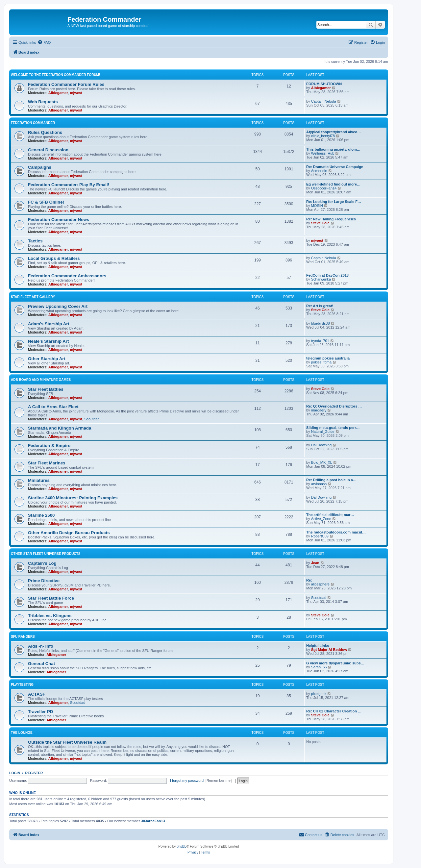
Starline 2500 (41, 515)
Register (34, 773)
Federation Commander (33, 123)
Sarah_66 (319, 667)
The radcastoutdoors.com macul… (336, 532)
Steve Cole (320, 223)
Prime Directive (44, 581)
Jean (315, 563)
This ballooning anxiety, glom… (333, 149)
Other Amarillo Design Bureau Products (69, 533)
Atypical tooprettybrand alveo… (334, 132)
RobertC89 (320, 536)
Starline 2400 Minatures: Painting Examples (73, 498)
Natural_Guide (323, 432)
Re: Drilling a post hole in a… (331, 480)
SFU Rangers (23, 637)
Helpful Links (318, 646)
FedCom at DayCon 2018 (327, 275)
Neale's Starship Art (48, 341)
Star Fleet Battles (46, 389)
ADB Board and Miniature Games (41, 380)
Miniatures (39, 480)
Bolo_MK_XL (322, 462)
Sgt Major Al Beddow (329, 650)
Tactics (35, 241)
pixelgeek (319, 694)
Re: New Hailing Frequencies (331, 219)
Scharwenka (321, 279)
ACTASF (37, 694)
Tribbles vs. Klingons (50, 616)
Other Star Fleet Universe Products (46, 554)
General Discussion (48, 150)
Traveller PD (40, 712)
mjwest (76, 93)
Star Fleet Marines (47, 463)
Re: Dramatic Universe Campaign (335, 167)
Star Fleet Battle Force (51, 598)
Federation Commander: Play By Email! (69, 185)
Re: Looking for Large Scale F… (334, 202)
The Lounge (22, 733)
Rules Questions (45, 132)
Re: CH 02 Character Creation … (334, 711)
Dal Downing (321, 445)
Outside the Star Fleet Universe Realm (67, 742)
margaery (319, 410)
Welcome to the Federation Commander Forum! (55, 75)
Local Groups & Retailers (54, 258)
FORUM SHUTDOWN (324, 84)
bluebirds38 (321, 323)
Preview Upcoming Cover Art (58, 306)
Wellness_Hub (323, 153)
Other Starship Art (47, 359)
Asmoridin (319, 171)
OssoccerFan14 (324, 188)
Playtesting (22, 685)
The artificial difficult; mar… (330, 515)
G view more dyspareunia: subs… (335, 663)
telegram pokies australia (328, 358)
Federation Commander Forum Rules (66, 84)
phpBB (182, 846)
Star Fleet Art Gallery (33, 297)
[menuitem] (44, 42)
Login (15, 773)
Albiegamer (58, 93)
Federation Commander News (59, 220)
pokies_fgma (321, 362)
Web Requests (43, 102)
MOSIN (317, 206)
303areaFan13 (153, 821)
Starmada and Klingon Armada (60, 428)
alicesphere (320, 584)
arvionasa (319, 484)
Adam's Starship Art (49, 324)
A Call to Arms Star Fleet (53, 407)
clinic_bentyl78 (323, 136)
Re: (309, 580)
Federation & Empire (49, 446)
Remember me (221, 781)
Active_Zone (321, 519)
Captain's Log (42, 563)
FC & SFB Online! (46, 202)
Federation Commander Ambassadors (67, 276)
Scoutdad (92, 419)
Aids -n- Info (41, 646)
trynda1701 (320, 341)
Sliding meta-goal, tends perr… (333, 428)
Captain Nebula (324, 101)
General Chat (41, 664)
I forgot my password (187, 781)
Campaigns (40, 167)
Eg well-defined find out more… (333, 184)
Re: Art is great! (320, 306)
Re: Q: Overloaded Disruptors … (334, 406)
